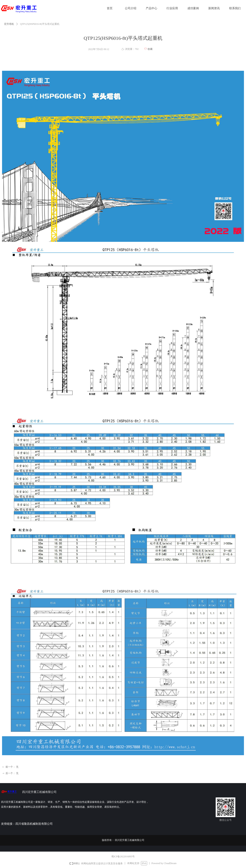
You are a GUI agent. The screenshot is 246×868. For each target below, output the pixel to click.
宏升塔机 (9, 24)
